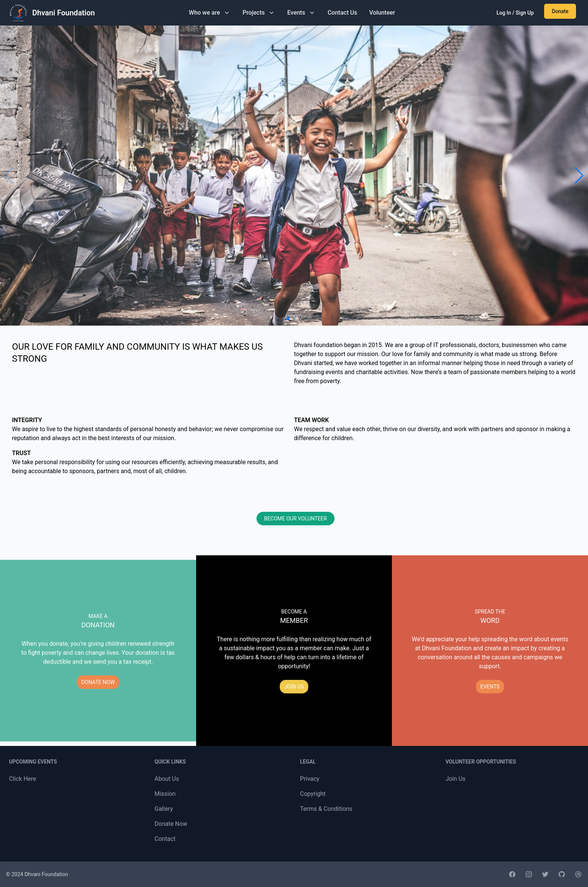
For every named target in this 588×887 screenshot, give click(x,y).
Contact (165, 839)
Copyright (313, 794)
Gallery (164, 809)
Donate (560, 11)
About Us (167, 779)
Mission (165, 794)
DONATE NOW (98, 682)
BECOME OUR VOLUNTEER (295, 519)
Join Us (455, 779)
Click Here (22, 779)
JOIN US (294, 687)
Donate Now (171, 824)
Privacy (310, 779)
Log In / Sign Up (515, 13)
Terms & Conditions (326, 809)
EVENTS (490, 687)
